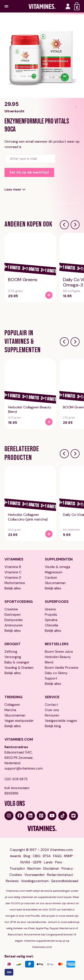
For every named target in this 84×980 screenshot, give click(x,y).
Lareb (48, 862)
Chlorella (51, 625)
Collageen (12, 705)
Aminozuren (14, 625)
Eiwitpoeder (14, 620)
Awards (15, 856)
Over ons (52, 710)
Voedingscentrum (35, 881)
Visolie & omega (57, 567)
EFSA (47, 856)
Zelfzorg (11, 652)
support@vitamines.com (22, 768)
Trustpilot (17, 869)
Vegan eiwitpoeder (19, 721)
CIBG (37, 856)
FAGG (57, 856)
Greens (50, 609)
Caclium (51, 578)
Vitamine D (13, 578)
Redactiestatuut (60, 875)
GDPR (37, 862)
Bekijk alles (13, 588)
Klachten (34, 869)
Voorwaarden (34, 875)
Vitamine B (13, 567)
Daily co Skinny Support (56, 676)
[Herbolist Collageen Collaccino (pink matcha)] (49, 534)
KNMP (68, 856)
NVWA (25, 862)
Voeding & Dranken (19, 668)
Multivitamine (15, 583)
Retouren (52, 715)
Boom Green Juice (59, 652)
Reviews (12, 881)
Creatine (11, 609)
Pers (59, 862)
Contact (51, 705)
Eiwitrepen (13, 615)
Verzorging (13, 657)
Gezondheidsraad (65, 881)
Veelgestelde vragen (61, 721)
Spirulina (51, 620)
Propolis (51, 615)
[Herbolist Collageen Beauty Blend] (49, 422)
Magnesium (54, 572)
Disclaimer (51, 869)
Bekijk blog (53, 726)
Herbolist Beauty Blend (58, 660)
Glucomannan (55, 583)
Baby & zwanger (17, 662)
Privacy (67, 869)
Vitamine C (13, 572)
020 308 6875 (16, 779)
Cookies (16, 875)
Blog (27, 856)
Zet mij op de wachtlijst (29, 172)
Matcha (10, 710)
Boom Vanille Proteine (62, 668)
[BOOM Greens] (49, 295)
